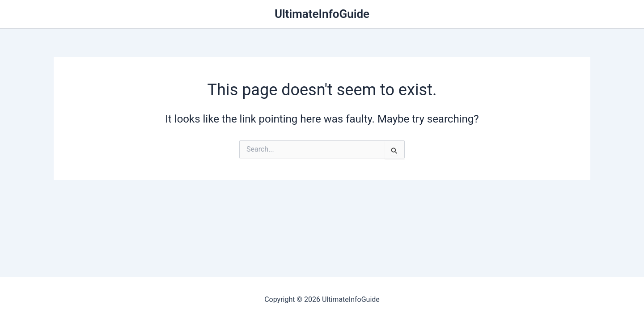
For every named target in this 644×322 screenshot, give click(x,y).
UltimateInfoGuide (322, 14)
